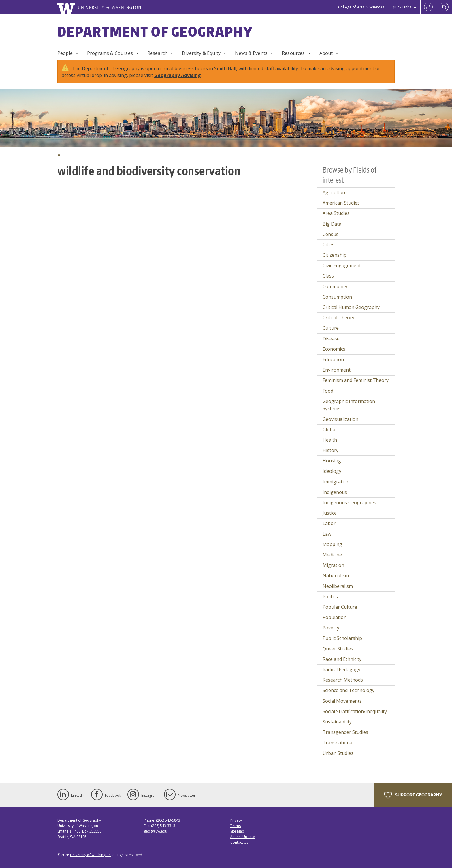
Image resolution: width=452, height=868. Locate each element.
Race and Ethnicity (342, 659)
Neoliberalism (338, 586)
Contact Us (239, 842)
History (330, 450)
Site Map (237, 831)
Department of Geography (155, 31)
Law (327, 534)
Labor (329, 523)
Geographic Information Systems (349, 405)
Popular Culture (340, 607)
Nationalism (336, 575)
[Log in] (428, 7)
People (65, 53)
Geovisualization (340, 419)
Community (335, 286)
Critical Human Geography (351, 307)
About (326, 53)
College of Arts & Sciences (361, 7)
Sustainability (337, 722)
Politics (330, 597)
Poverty (331, 628)
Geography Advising (178, 75)
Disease (331, 339)
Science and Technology (349, 690)
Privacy (236, 820)
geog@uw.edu (156, 831)
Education (333, 359)
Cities (328, 245)
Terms (236, 826)
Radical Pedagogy (341, 670)
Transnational (338, 743)
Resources (293, 53)
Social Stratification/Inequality (355, 711)
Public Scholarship (342, 638)
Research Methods (343, 680)
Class (328, 276)
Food (328, 391)
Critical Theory (338, 318)
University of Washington (90, 855)
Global (329, 430)
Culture (331, 328)
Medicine (332, 555)
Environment (337, 370)
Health (330, 440)
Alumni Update (243, 837)
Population (335, 617)
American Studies (341, 203)
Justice (330, 513)
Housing (332, 461)
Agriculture (335, 192)
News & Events (251, 53)
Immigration (336, 482)
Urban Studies (338, 753)
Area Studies (336, 213)
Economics (334, 349)
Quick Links (401, 7)
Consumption (337, 297)
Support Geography (413, 795)
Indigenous (335, 492)
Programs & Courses (110, 53)
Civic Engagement (342, 265)
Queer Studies (338, 649)
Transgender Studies (345, 732)
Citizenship (335, 255)
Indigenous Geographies (349, 503)
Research (157, 53)
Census (330, 234)
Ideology (332, 471)
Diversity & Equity (201, 53)
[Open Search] (444, 7)
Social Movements (342, 701)
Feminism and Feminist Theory (356, 380)
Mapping (332, 544)
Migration (333, 565)
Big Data (332, 224)
